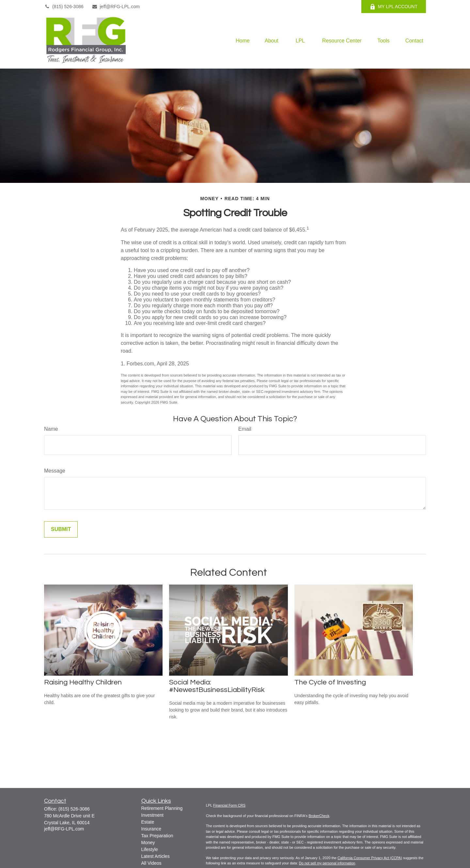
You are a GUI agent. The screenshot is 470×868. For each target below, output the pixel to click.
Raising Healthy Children (83, 682)
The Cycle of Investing (330, 682)
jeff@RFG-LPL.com (116, 7)
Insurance (151, 829)
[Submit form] (61, 529)
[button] (243, 41)
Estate (148, 822)
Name (51, 429)
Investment (152, 815)
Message (55, 471)
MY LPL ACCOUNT (394, 7)
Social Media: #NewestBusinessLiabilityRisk (217, 686)
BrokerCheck (319, 816)
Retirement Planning (162, 808)
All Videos (151, 863)
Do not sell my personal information (327, 863)
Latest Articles (156, 856)
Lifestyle (150, 849)
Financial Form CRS (229, 805)
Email (245, 429)
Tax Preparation (157, 836)
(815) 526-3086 (64, 7)
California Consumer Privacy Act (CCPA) (370, 858)
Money (148, 843)
